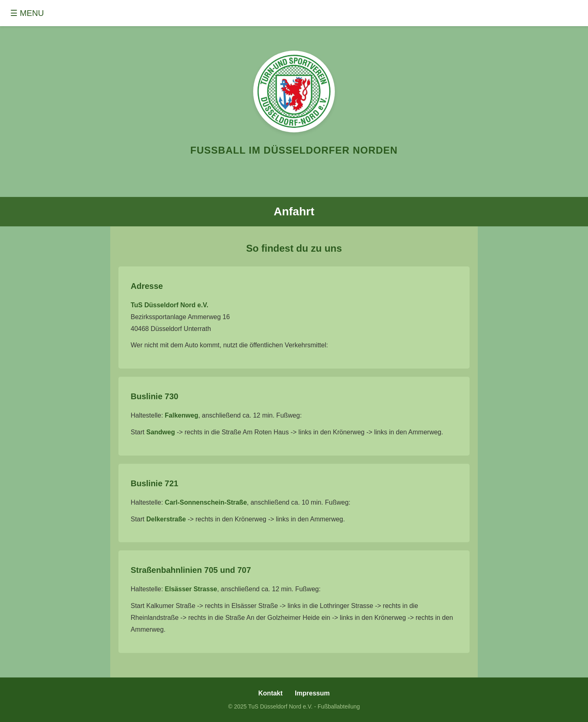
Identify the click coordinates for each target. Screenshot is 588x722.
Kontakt (271, 693)
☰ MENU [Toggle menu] (27, 13)
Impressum (312, 693)
